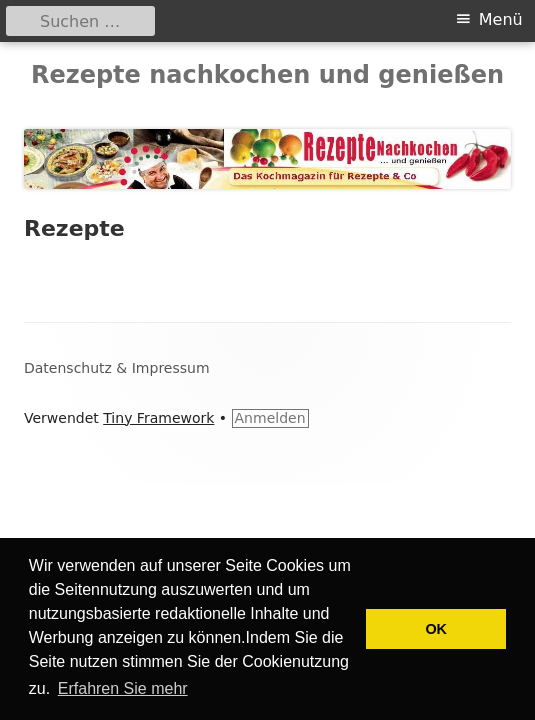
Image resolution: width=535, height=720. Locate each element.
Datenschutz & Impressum (117, 368)
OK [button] (436, 629)
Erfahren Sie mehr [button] (123, 688)
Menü (501, 19)
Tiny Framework (158, 418)
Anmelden (270, 418)
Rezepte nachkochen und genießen (267, 75)
